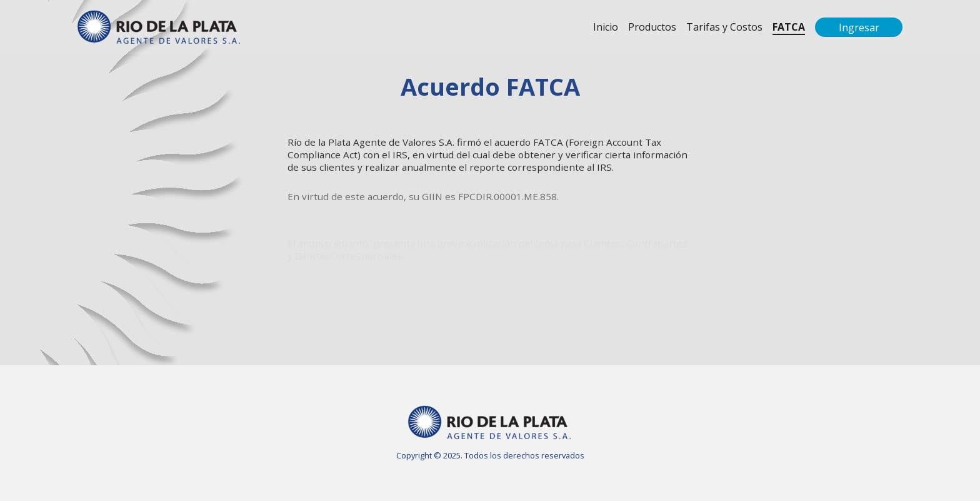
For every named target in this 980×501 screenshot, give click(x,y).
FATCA (789, 27)
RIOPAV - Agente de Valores (159, 27)
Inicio (606, 27)
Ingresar (859, 28)
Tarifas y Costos (724, 27)
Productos (652, 27)
